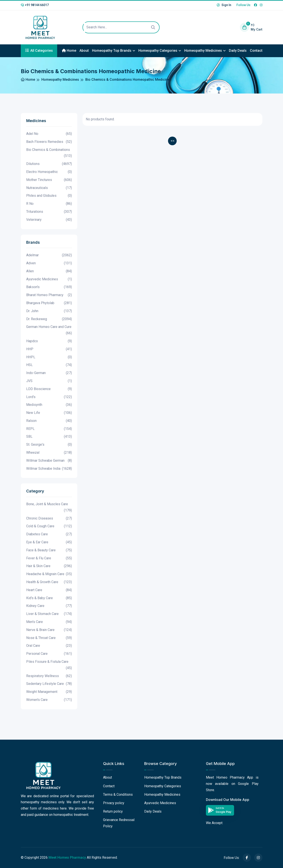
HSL (49, 365)
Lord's (49, 397)
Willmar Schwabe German (49, 461)
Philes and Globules (49, 196)
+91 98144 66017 (35, 5)
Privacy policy (114, 803)
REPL (49, 429)
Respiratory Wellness (49, 676)
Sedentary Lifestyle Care (49, 684)
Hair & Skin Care (49, 566)
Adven (49, 263)
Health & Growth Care (49, 582)
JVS (49, 381)
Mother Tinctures (49, 180)
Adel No (49, 134)
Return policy (113, 811)
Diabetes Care (49, 534)
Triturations (49, 212)
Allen (49, 271)
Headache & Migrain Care (49, 574)
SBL (49, 437)
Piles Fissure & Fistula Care (49, 665)
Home (69, 51)
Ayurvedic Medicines (49, 279)
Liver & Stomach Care (49, 614)
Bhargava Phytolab (49, 303)
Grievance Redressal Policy (119, 823)
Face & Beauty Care (49, 550)
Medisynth (49, 405)
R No (49, 204)
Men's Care (49, 622)
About (84, 51)
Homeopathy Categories (158, 51)
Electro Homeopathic (49, 172)
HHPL (49, 357)
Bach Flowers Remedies (49, 142)
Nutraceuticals (49, 188)
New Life (49, 413)
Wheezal (49, 453)
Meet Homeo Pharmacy (67, 858)
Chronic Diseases (49, 519)
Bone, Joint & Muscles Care (49, 508)
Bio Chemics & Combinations (49, 153)
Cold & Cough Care (49, 526)
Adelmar (49, 255)
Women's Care (49, 700)
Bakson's (49, 287)
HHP (49, 349)
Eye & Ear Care (49, 542)
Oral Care (49, 646)
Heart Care (49, 590)
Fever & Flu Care (49, 558)
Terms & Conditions (118, 795)
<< (173, 141)
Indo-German (49, 373)
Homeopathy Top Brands (112, 51)
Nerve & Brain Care (49, 630)
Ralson (49, 421)
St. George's (49, 445)
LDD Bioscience (49, 389)
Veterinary (49, 220)
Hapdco (49, 341)
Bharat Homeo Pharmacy (49, 295)
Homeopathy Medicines (203, 51)
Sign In (224, 5)
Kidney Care (49, 606)
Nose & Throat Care (49, 638)
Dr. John (49, 311)
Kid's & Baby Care (49, 598)
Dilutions (49, 164)
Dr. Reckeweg (49, 319)
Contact (256, 51)
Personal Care (49, 654)
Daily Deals (238, 51)
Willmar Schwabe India (49, 469)
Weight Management (49, 692)
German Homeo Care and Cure (49, 331)
